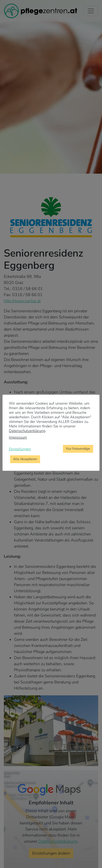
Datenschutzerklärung (27, 431)
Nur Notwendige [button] (78, 449)
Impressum (18, 437)
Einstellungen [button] (20, 449)
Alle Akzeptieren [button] (25, 459)
